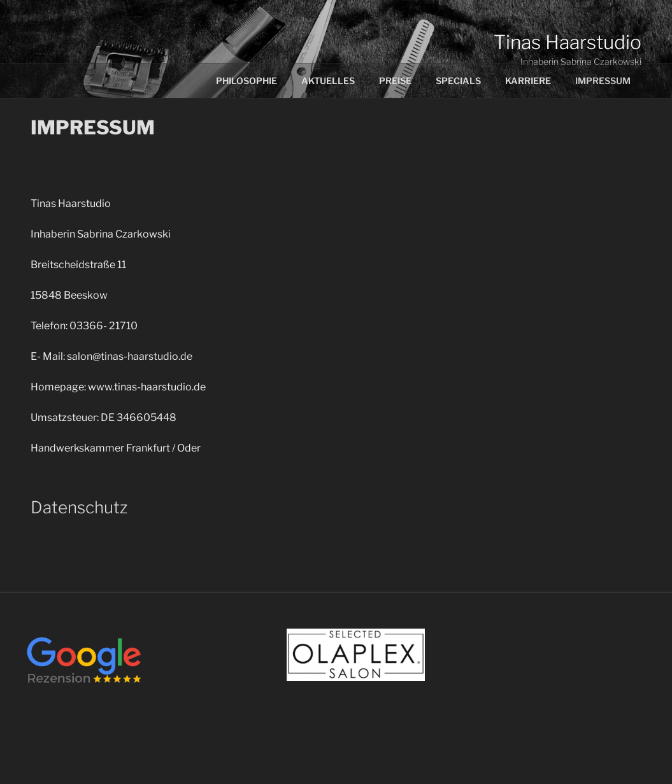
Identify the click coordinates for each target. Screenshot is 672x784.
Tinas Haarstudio (568, 42)
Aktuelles (328, 81)
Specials (458, 81)
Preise (395, 81)
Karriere (528, 81)
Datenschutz (79, 507)
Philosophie (247, 81)
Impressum (603, 81)
